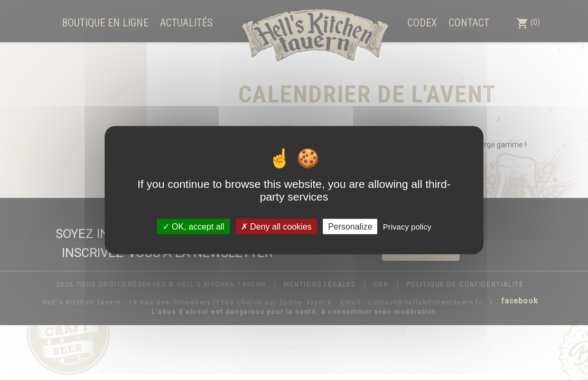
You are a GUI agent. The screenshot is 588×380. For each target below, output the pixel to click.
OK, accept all (194, 226)
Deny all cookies (276, 226)
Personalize (350, 226)
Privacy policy (407, 226)
